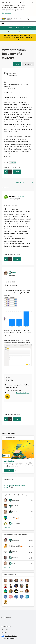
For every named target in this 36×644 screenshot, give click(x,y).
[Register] (9, 470)
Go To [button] (30, 28)
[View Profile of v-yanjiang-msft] (20, 196)
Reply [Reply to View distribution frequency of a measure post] (17, 172)
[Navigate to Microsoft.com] (7, 19)
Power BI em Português (23, 393)
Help (23, 28)
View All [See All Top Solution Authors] (7, 528)
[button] (17, 64)
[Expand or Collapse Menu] (3, 24)
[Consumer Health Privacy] (18, 638)
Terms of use (5, 629)
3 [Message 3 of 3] (10, 255)
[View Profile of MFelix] (14, 272)
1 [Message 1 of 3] (10, 167)
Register (10, 28)
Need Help (13, 162)
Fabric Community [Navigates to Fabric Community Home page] (22, 19)
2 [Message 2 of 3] (10, 415)
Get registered (6, 13)
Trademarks (4, 632)
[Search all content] (20, 32)
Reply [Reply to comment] (17, 259)
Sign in (17, 28)
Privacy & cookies (6, 626)
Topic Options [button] (27, 64)
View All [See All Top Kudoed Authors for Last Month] (7, 567)
